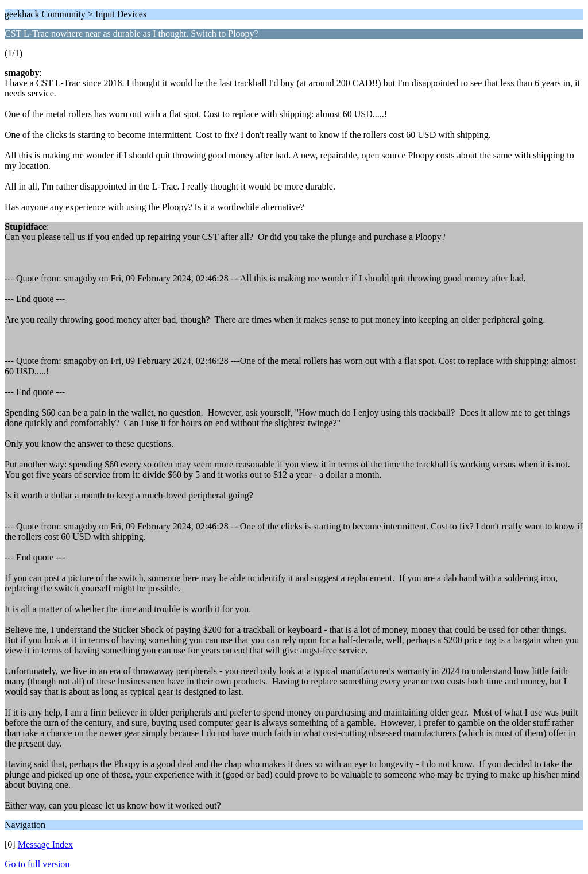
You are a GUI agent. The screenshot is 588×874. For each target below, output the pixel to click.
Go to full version (37, 864)
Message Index (45, 844)
